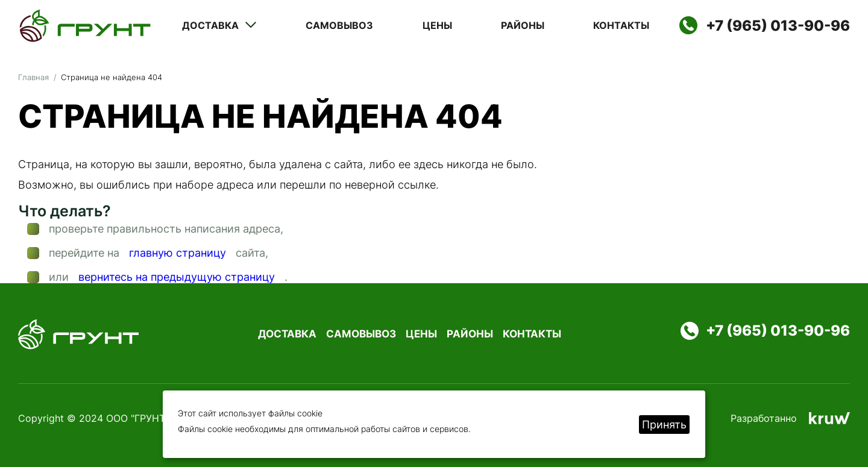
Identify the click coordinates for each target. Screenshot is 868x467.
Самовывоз (339, 26)
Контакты (621, 26)
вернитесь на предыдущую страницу (177, 277)
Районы (523, 26)
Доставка (219, 25)
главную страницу (178, 253)
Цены (437, 26)
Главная (33, 77)
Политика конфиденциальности (527, 418)
